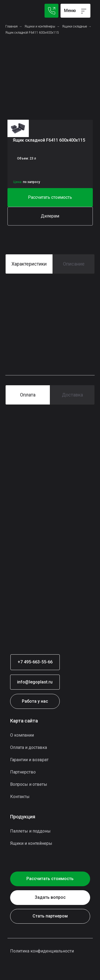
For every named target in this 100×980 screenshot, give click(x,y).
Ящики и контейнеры (40, 26)
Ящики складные (75, 26)
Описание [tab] (74, 264)
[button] (50, 197)
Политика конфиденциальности (42, 951)
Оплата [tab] (28, 395)
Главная (11, 26)
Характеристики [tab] (29, 264)
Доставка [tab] (72, 395)
